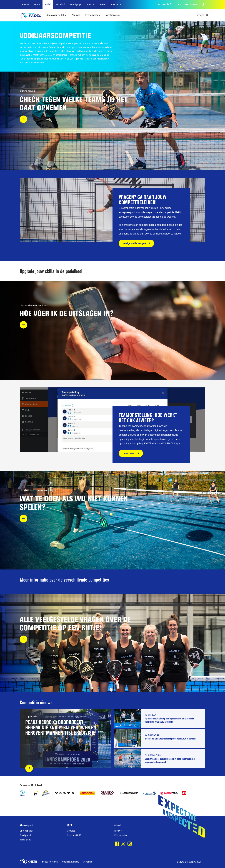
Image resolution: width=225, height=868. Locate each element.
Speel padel (25, 835)
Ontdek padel (26, 831)
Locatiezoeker (112, 15)
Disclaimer (87, 862)
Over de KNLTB (74, 835)
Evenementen (92, 15)
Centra (90, 4)
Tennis (37, 4)
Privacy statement (50, 862)
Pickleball (60, 4)
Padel (48, 4)
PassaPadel (165, 4)
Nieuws (76, 15)
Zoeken (201, 15)
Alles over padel (55, 15)
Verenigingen (76, 4)
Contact (180, 4)
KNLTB (25, 4)
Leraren (102, 4)
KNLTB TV (116, 4)
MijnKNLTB (195, 4)
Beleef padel (26, 840)
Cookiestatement (70, 862)
